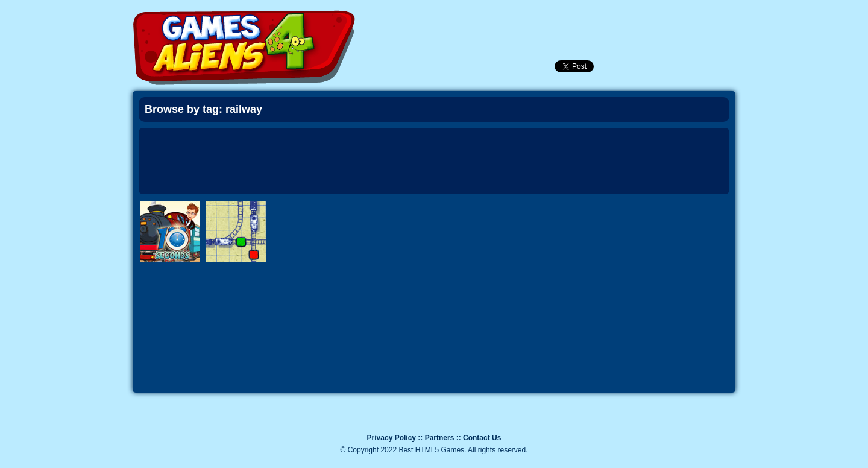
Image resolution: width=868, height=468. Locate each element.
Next (765, 260)
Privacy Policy (392, 438)
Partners (440, 438)
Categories (682, 19)
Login (580, 21)
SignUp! (613, 21)
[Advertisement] (434, 161)
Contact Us (482, 438)
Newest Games (515, 21)
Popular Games (548, 21)
